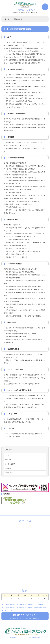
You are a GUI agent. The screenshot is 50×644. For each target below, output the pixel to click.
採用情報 (8, 468)
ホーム (7, 19)
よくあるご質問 (10, 464)
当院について (18, 19)
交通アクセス (9, 473)
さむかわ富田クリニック (22, 637)
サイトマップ (25, 7)
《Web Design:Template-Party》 (25, 640)
